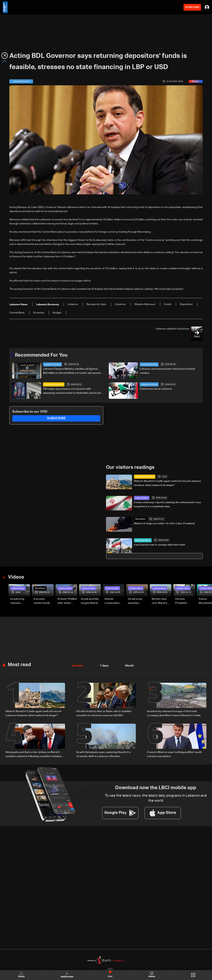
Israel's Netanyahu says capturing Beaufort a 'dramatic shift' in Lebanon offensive (103, 753)
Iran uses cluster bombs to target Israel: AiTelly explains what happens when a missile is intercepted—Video (43, 601)
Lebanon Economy (52, 364)
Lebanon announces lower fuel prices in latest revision (167, 371)
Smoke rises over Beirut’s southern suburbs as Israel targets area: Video (160, 601)
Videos (16, 577)
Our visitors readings (130, 467)
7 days (103, 665)
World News (140, 519)
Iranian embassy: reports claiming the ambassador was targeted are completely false (167, 504)
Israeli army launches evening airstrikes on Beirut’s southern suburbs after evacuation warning (136, 601)
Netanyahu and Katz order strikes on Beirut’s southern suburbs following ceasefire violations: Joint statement (35, 754)
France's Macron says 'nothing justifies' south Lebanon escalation (174, 753)
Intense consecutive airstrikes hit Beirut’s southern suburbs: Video (114, 601)
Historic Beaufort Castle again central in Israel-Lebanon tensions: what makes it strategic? (167, 483)
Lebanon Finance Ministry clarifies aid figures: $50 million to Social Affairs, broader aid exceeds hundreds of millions (72, 371)
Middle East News (143, 540)
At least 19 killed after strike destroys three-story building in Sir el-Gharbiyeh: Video (67, 601)
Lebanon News (142, 498)
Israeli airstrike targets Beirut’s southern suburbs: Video (90, 601)
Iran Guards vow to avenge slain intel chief (159, 545)
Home (22, 975)
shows (152, 975)
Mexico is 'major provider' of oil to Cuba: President (164, 523)
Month (128, 665)
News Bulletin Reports (54, 384)
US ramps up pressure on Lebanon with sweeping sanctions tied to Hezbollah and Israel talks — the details (72, 391)
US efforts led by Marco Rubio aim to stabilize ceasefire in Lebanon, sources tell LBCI (104, 713)
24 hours (77, 665)
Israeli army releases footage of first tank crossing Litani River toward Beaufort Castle (20, 601)
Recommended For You (41, 355)
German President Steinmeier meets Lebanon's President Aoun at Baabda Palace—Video (185, 601)
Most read (19, 664)
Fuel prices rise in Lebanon (156, 389)
